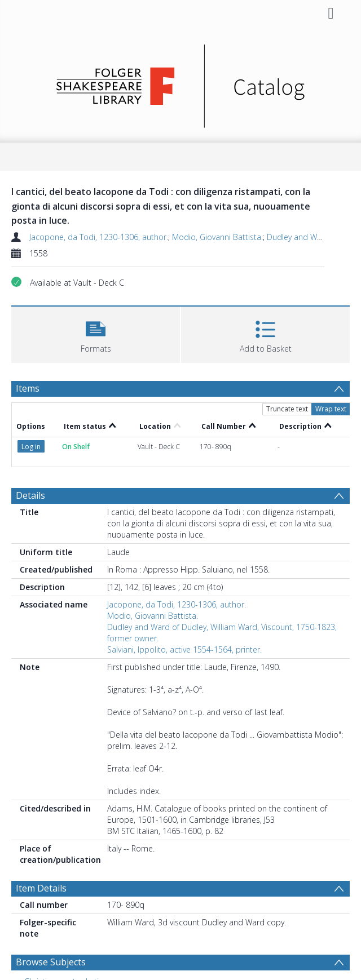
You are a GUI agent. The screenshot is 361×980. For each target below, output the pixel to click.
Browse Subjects (51, 962)
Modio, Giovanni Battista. (217, 237)
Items (28, 388)
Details (30, 495)
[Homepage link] (181, 83)
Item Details (41, 888)
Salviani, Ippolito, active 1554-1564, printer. (184, 649)
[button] (96, 333)
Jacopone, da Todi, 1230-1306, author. (99, 237)
